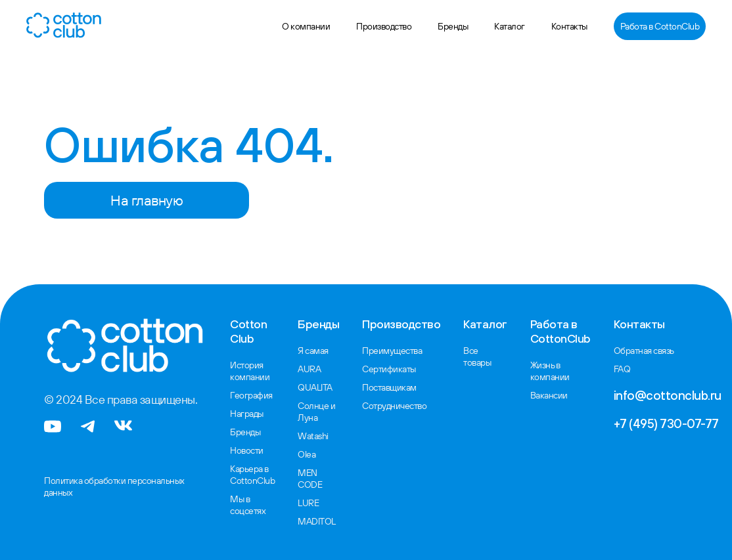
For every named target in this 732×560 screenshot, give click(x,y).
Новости (247, 450)
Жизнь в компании (550, 371)
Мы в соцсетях (248, 505)
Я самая (313, 351)
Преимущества (392, 351)
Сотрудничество (394, 406)
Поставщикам (389, 387)
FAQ (622, 369)
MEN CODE (310, 479)
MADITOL (317, 521)
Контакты (569, 26)
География (251, 395)
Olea (307, 454)
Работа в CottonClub (660, 26)
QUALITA (315, 387)
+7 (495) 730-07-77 (666, 423)
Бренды (453, 26)
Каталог (510, 26)
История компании (250, 371)
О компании (306, 26)
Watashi (313, 436)
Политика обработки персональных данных (114, 486)
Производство (384, 26)
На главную (147, 200)
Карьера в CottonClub (252, 475)
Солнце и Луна (316, 412)
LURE (308, 503)
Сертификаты (389, 369)
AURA (309, 369)
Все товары (477, 356)
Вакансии (549, 395)
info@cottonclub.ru (668, 395)
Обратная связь (644, 351)
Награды (247, 414)
